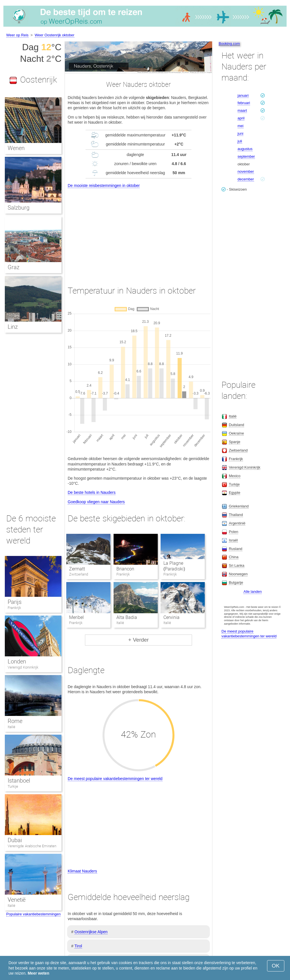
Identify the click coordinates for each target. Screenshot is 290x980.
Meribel (76, 617)
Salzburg (19, 208)
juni (240, 133)
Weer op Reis (17, 35)
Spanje (234, 442)
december (246, 179)
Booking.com (229, 44)
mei (241, 126)
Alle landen (253, 592)
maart (242, 110)
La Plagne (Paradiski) (174, 566)
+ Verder (138, 640)
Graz (14, 267)
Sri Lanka (237, 565)
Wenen (16, 148)
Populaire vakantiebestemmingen (33, 914)
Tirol (78, 946)
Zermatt (77, 569)
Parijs (15, 602)
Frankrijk (14, 608)
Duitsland (236, 425)
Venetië (17, 900)
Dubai (15, 840)
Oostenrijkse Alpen (91, 932)
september (246, 156)
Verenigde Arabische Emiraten (32, 846)
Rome (15, 721)
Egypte (234, 493)
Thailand (236, 515)
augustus (245, 149)
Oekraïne (236, 433)
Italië (11, 727)
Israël (233, 540)
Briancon (125, 569)
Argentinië (237, 523)
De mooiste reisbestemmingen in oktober (104, 186)
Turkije (13, 786)
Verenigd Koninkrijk (23, 667)
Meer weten (39, 973)
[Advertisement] (138, 232)
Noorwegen (238, 574)
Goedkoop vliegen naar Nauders (96, 502)
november (246, 171)
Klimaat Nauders (82, 871)
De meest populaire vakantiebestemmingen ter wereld (115, 779)
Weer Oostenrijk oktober (55, 35)
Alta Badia (127, 617)
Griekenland (239, 506)
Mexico (235, 476)
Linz (13, 327)
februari (244, 103)
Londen (17, 661)
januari (243, 95)
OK (276, 966)
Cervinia (171, 617)
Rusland (236, 549)
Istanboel (19, 781)
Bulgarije (236, 582)
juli (240, 141)
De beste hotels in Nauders (92, 492)
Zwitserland (238, 450)
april (241, 118)
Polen (234, 532)
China (234, 557)
